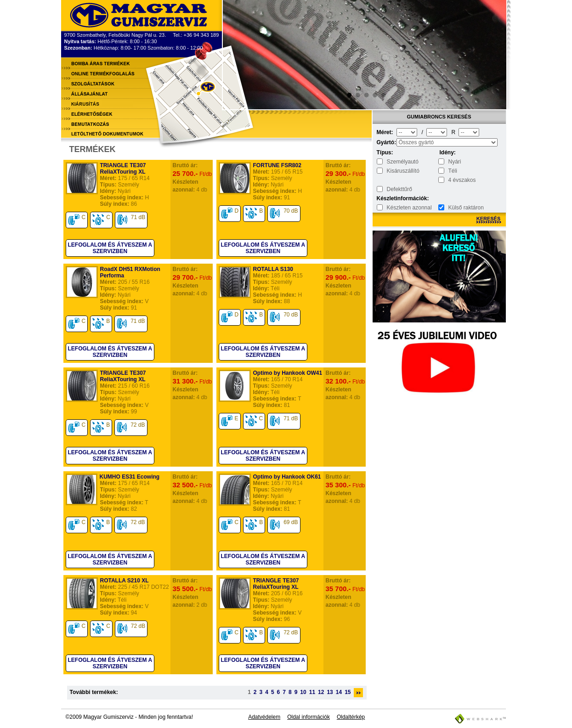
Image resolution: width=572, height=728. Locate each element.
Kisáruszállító (403, 171)
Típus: (385, 152)
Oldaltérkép (351, 717)
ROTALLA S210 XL (125, 581)
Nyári (455, 162)
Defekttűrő (399, 189)
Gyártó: (386, 142)
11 (312, 692)
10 (303, 692)
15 (348, 692)
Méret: (385, 132)
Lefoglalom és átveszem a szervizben (110, 248)
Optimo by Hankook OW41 (288, 373)
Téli (453, 171)
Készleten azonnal (409, 208)
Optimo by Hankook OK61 (287, 477)
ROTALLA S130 (273, 269)
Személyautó (403, 162)
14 (339, 692)
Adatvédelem (264, 717)
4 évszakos (462, 180)
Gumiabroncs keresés (439, 117)
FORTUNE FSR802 (277, 165)
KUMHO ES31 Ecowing (130, 477)
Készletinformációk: (386, 198)
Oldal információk (309, 717)
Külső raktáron (466, 208)
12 (321, 692)
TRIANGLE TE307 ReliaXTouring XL (123, 169)
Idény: (448, 152)
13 (330, 692)
